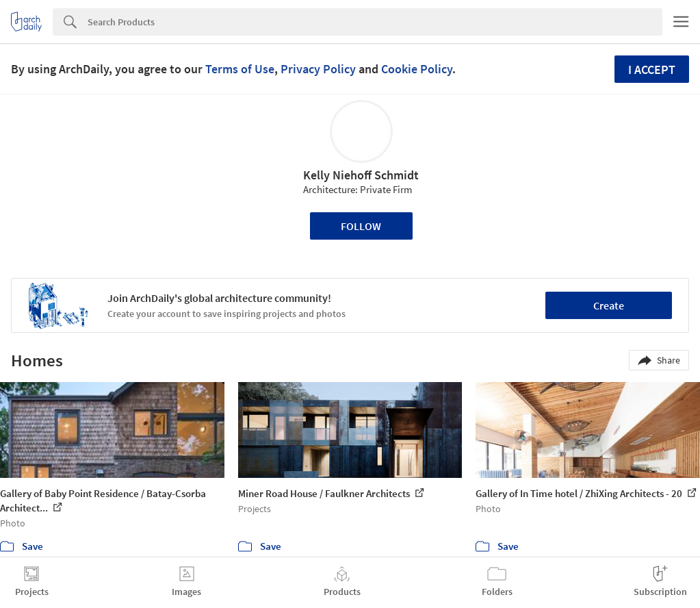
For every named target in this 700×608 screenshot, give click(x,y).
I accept (652, 69)
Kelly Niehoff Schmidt (361, 175)
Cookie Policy (417, 69)
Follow (361, 226)
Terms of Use (240, 69)
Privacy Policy (318, 69)
